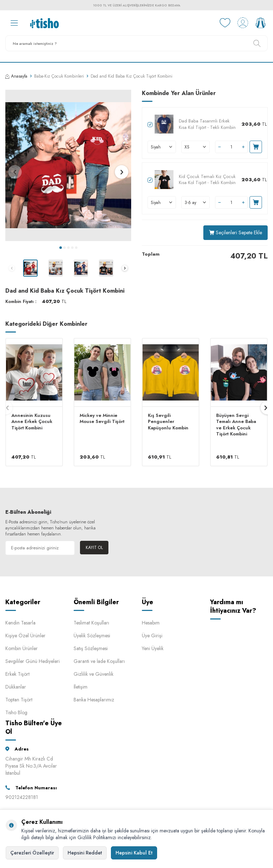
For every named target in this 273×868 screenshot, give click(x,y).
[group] (68, 165)
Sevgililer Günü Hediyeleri (33, 661)
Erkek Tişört (17, 674)
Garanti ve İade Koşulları (99, 661)
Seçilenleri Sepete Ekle (235, 232)
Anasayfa (16, 76)
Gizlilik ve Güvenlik (93, 674)
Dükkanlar (16, 687)
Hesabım (151, 623)
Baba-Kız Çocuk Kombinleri (59, 76)
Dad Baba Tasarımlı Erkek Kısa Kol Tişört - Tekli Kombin (207, 124)
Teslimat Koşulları (91, 623)
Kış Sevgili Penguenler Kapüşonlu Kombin (168, 422)
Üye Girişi (152, 636)
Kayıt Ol (94, 548)
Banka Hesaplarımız (94, 700)
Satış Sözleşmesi (91, 648)
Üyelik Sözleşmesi (92, 636)
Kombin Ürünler (22, 648)
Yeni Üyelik (153, 648)
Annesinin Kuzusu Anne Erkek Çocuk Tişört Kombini (32, 422)
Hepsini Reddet (85, 853)
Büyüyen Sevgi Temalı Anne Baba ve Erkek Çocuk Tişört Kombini (236, 425)
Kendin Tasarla (20, 623)
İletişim (81, 687)
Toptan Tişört (19, 700)
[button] (61, 248)
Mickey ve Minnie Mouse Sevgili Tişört (102, 419)
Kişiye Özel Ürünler (25, 636)
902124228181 (22, 797)
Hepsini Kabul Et (134, 853)
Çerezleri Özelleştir (32, 853)
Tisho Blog (16, 712)
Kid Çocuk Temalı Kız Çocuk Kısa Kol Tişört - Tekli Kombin (207, 179)
